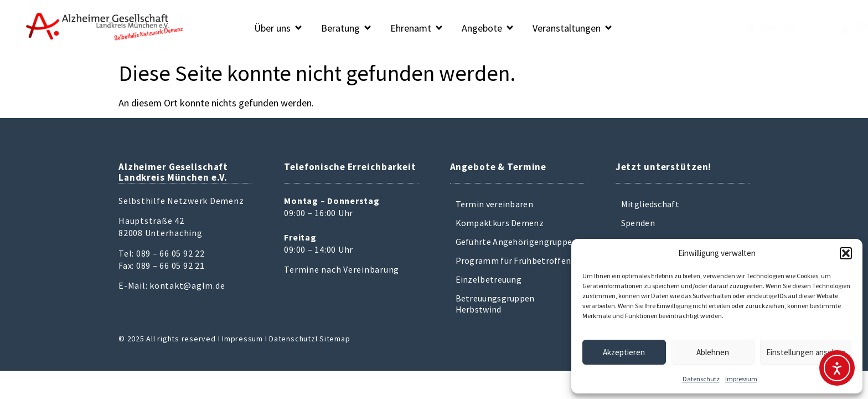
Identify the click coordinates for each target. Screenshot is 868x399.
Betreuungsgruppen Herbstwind (495, 304)
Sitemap (335, 339)
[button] (846, 253)
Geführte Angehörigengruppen (516, 242)
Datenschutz (701, 379)
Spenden (732, 26)
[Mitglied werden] (771, 28)
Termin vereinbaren (494, 204)
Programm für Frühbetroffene (516, 260)
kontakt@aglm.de (187, 285)
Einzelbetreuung (489, 279)
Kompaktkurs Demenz (500, 223)
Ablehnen (713, 352)
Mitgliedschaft (650, 204)
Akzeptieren (624, 352)
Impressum (741, 379)
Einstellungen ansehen (806, 352)
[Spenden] (704, 28)
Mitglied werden (815, 26)
